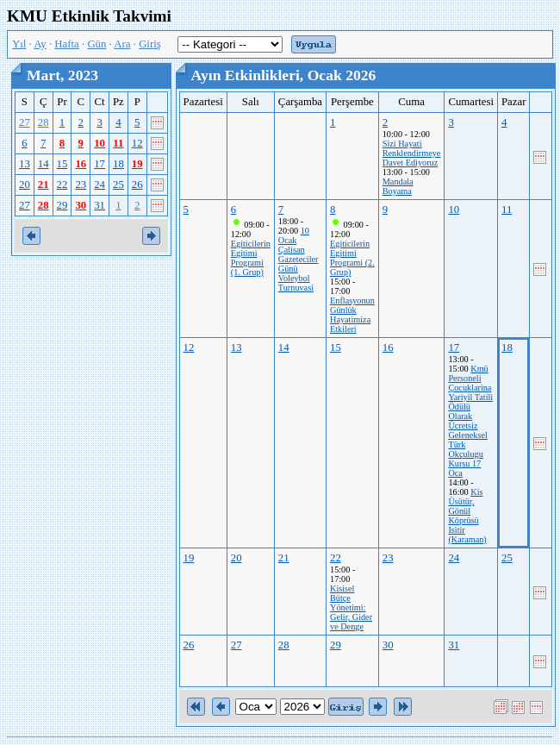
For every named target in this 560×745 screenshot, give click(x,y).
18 (118, 164)
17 (100, 164)
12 (137, 143)
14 (44, 164)
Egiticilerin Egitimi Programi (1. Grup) (251, 258)
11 (118, 143)
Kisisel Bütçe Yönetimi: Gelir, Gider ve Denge (351, 607)
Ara (122, 44)
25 (118, 185)
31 (100, 205)
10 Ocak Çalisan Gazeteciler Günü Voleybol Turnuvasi (299, 259)
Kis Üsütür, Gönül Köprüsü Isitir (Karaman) (467, 516)
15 (62, 164)
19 (137, 164)
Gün (96, 44)
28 (44, 122)
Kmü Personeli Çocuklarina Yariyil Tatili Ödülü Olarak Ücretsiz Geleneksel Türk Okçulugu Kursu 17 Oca (470, 421)
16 (81, 164)
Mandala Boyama (398, 186)
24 (100, 185)
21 (44, 185)
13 (25, 164)
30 (81, 205)
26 (137, 185)
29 (62, 205)
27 (25, 122)
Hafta (66, 44)
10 (100, 143)
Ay (40, 44)
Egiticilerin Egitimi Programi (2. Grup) (352, 258)
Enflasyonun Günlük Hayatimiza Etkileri (352, 315)
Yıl (19, 44)
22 (62, 185)
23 (81, 185)
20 (25, 185)
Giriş (150, 44)
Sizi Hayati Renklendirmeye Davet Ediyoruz (412, 153)
